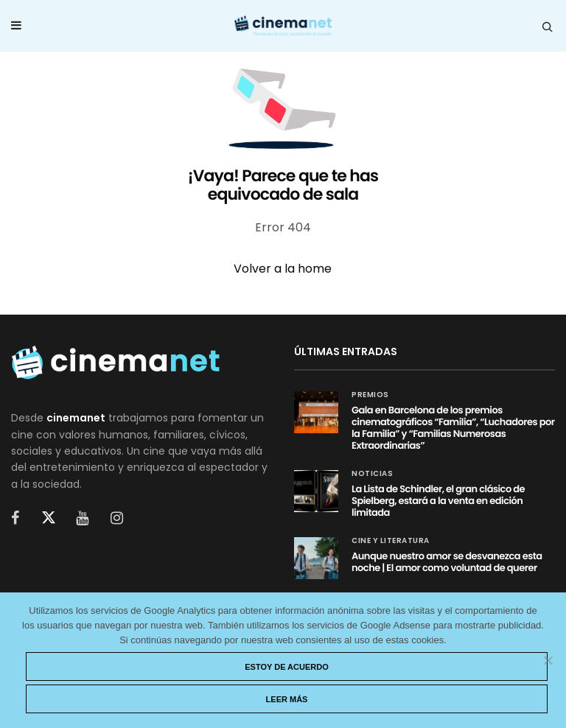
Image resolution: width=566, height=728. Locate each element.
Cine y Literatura (391, 541)
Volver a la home (283, 269)
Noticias (372, 474)
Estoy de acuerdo (287, 667)
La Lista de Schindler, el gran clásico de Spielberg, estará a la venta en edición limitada (438, 501)
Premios (370, 395)
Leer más (287, 699)
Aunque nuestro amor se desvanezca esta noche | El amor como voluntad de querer (447, 562)
